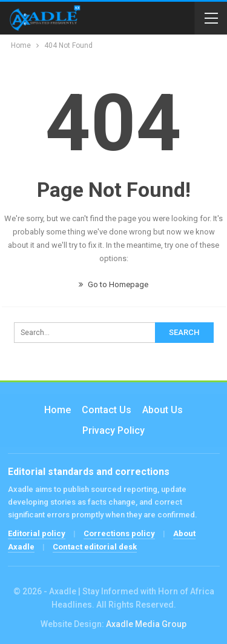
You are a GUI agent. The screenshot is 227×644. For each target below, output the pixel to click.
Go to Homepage (113, 284)
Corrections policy (119, 533)
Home (58, 410)
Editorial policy (37, 533)
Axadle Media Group (146, 624)
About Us (163, 410)
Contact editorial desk (95, 547)
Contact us (107, 410)
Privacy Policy (113, 430)
